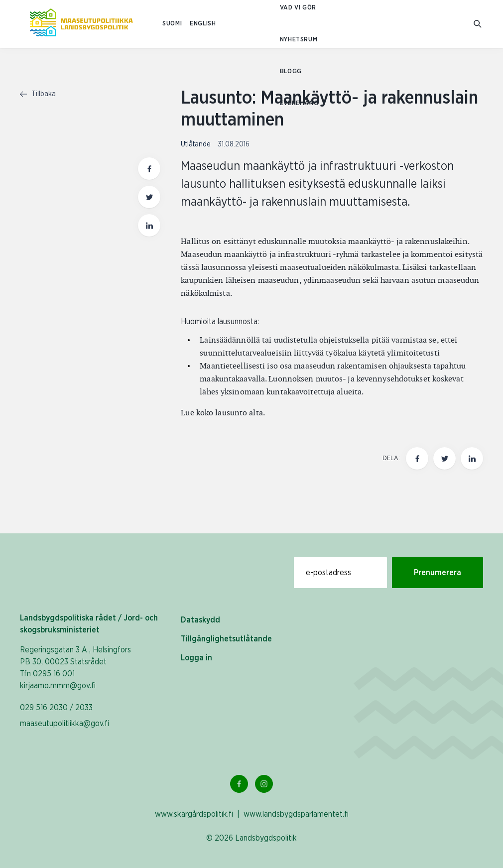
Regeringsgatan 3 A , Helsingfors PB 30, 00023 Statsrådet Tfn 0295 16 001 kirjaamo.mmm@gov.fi (75, 668)
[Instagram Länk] (264, 784)
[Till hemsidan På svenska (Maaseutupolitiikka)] (81, 24)
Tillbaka (38, 94)
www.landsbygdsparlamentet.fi (296, 814)
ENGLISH (203, 24)
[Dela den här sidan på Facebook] (417, 458)
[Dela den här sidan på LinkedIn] (472, 458)
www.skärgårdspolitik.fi (194, 814)
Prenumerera (438, 573)
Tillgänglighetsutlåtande (226, 639)
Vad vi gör (298, 8)
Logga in (196, 658)
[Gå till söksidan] (478, 24)
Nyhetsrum (299, 40)
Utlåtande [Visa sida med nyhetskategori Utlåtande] (197, 144)
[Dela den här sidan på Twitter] (444, 458)
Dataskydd (200, 620)
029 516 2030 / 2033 (56, 708)
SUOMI (172, 24)
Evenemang (299, 103)
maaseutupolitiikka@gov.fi (64, 724)
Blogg (291, 71)
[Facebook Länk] (239, 784)
